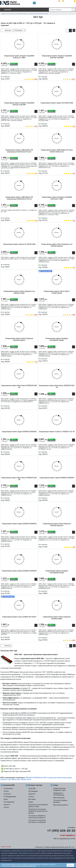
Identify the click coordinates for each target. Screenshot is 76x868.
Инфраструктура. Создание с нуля (60, 789)
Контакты (7, 794)
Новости (7, 805)
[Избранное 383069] (36, 123)
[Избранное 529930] (74, 312)
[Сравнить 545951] (33, 266)
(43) (69, 315)
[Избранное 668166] (36, 638)
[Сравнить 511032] (70, 544)
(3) (69, 126)
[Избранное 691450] (36, 592)
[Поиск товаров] (60, 10)
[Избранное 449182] (74, 637)
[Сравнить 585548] (70, 123)
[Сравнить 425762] (70, 218)
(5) (32, 362)
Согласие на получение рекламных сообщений (37, 821)
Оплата (31, 797)
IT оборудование (10, 797)
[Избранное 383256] (74, 76)
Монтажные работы (61, 805)
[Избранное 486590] (36, 359)
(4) (69, 547)
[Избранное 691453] (36, 545)
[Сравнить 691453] (33, 545)
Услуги (6, 791)
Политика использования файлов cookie (38, 806)
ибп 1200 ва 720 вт (24, 779)
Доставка (32, 799)
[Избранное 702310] (74, 360)
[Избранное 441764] (74, 170)
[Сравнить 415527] (33, 76)
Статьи (6, 807)
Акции (31, 802)
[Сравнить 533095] (70, 265)
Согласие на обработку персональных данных (37, 817)
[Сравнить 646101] (70, 407)
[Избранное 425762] (74, 218)
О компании (8, 788)
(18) (31, 126)
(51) (69, 79)
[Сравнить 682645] (33, 453)
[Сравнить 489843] (33, 218)
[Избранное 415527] (36, 76)
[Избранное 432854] (36, 312)
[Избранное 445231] (36, 170)
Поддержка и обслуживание (59, 794)
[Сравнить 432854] (33, 312)
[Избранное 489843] (36, 218)
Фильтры (7, 30)
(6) (69, 221)
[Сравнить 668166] (33, 638)
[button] (67, 31)
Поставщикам (9, 802)
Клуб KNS (32, 788)
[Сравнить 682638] (70, 499)
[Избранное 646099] (36, 499)
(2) (69, 173)
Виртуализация (59, 798)
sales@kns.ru (70, 835)
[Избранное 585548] (74, 123)
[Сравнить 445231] (33, 170)
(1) (32, 173)
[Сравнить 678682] (70, 592)
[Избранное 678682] (74, 592)
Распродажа (33, 791)
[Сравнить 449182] (70, 637)
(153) (31, 79)
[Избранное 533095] (74, 265)
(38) (69, 640)
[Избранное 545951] (36, 266)
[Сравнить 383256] (70, 76)
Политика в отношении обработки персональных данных (38, 811)
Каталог (6, 10)
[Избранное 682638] (74, 499)
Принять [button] (70, 865)
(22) (31, 315)
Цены (6, 799)
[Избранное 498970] (74, 453)
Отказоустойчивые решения (60, 801)
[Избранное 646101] (74, 407)
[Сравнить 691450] (33, 592)
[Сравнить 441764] (70, 170)
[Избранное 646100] (36, 407)
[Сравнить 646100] (33, 407)
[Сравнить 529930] (70, 312)
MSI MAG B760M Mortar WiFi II (37, 778)
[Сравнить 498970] (70, 453)
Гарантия (32, 794)
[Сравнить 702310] (70, 360)
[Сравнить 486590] (33, 359)
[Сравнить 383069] (33, 123)
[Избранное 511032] (74, 544)
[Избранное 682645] (36, 453)
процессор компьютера (57, 778)
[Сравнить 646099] (33, 499)
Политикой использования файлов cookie (24, 866)
